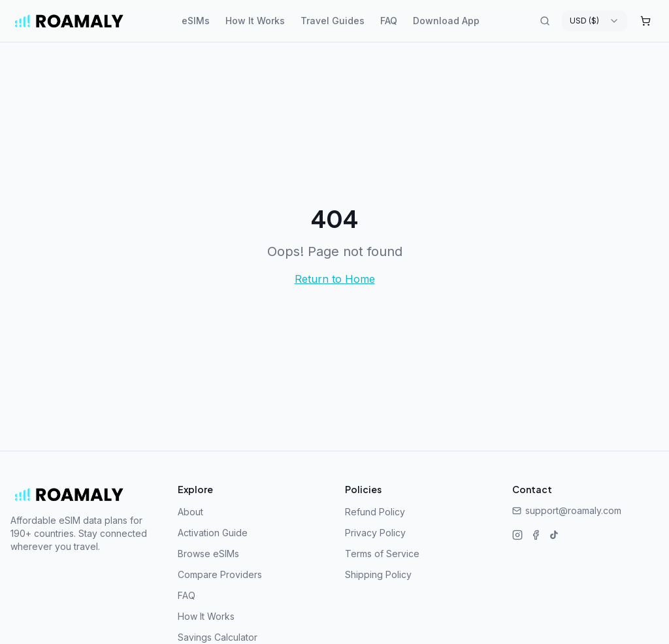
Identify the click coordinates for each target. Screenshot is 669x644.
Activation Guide (213, 533)
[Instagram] (517, 535)
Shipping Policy (378, 574)
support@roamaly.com (567, 510)
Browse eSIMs (208, 554)
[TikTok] (554, 535)
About (190, 512)
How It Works (255, 21)
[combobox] (595, 21)
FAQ (389, 21)
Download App (446, 21)
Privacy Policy (375, 533)
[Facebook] (536, 535)
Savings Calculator (218, 637)
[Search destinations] (545, 21)
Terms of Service (382, 554)
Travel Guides (333, 21)
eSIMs (196, 21)
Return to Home (335, 279)
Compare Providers (220, 574)
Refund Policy (375, 512)
